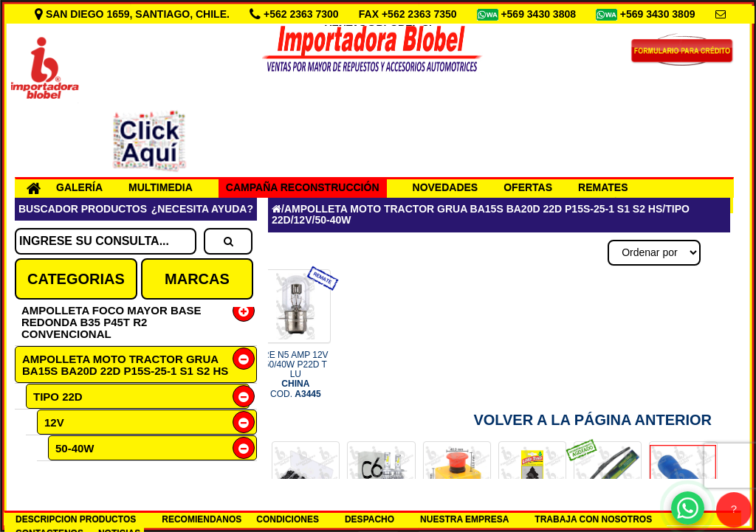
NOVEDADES (446, 187)
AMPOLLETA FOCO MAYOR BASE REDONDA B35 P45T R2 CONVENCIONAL (111, 322)
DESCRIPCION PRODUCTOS (76, 519)
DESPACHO (370, 519)
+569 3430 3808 (540, 14)
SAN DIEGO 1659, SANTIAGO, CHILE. (134, 14)
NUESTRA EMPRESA (464, 519)
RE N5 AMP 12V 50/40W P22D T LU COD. (296, 374)
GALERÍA (79, 187)
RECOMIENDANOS (202, 519)
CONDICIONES (288, 519)
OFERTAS (528, 187)
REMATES (603, 187)
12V (54, 422)
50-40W (75, 448)
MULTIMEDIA (161, 187)
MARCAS (197, 279)
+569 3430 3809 (659, 14)
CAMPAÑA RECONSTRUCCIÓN (303, 187)
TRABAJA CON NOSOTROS (593, 519)
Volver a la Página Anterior (592, 420)
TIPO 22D (58, 397)
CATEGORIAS (76, 279)
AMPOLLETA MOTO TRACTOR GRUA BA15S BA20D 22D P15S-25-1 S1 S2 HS (125, 365)
